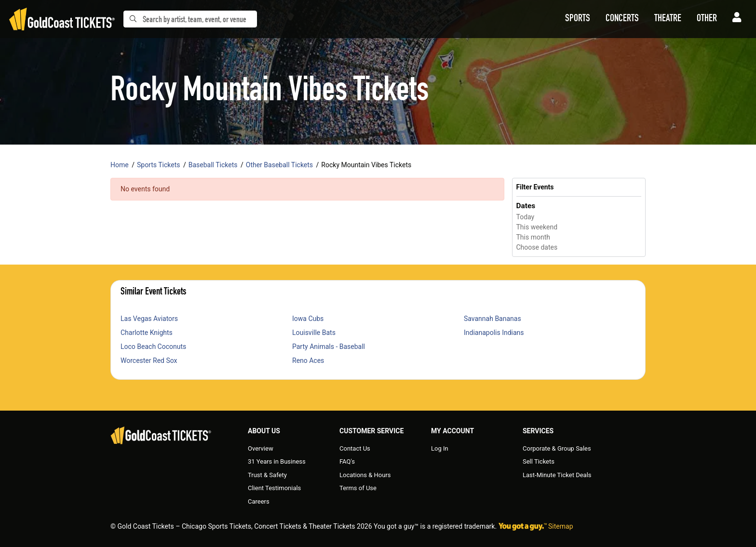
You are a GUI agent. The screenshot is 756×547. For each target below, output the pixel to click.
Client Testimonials (274, 488)
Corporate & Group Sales (557, 448)
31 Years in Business (277, 461)
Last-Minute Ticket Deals (557, 475)
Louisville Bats (314, 333)
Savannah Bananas (493, 319)
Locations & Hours (365, 475)
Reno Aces (308, 360)
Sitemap (560, 526)
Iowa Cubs (308, 319)
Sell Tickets (539, 461)
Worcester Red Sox (149, 360)
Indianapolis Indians (494, 333)
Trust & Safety (267, 475)
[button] (578, 19)
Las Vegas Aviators (149, 319)
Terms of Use (358, 488)
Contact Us (355, 448)
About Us (264, 431)
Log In (440, 448)
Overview (261, 448)
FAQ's (347, 461)
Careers (259, 501)
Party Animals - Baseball (329, 347)
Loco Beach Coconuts (153, 347)
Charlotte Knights (147, 333)
